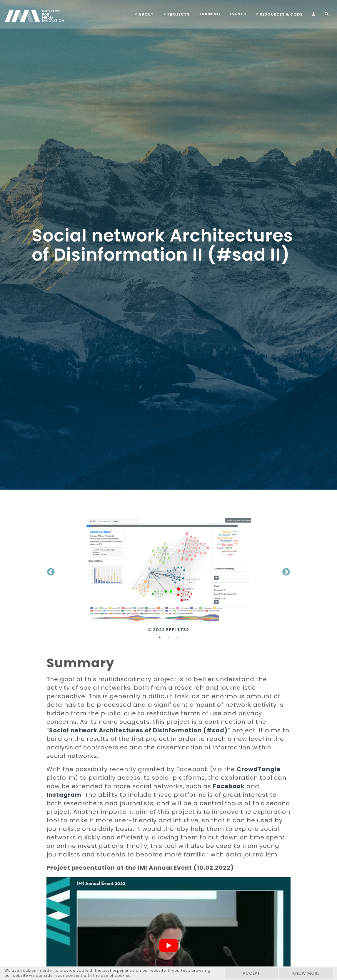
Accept (243, 973)
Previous (51, 572)
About (145, 14)
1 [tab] (160, 637)
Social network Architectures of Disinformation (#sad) (141, 730)
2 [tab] (168, 637)
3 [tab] (177, 637)
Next (286, 572)
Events (237, 14)
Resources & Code (280, 14)
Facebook (229, 786)
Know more (303, 973)
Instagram (64, 795)
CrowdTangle (259, 769)
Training (209, 14)
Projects (178, 14)
